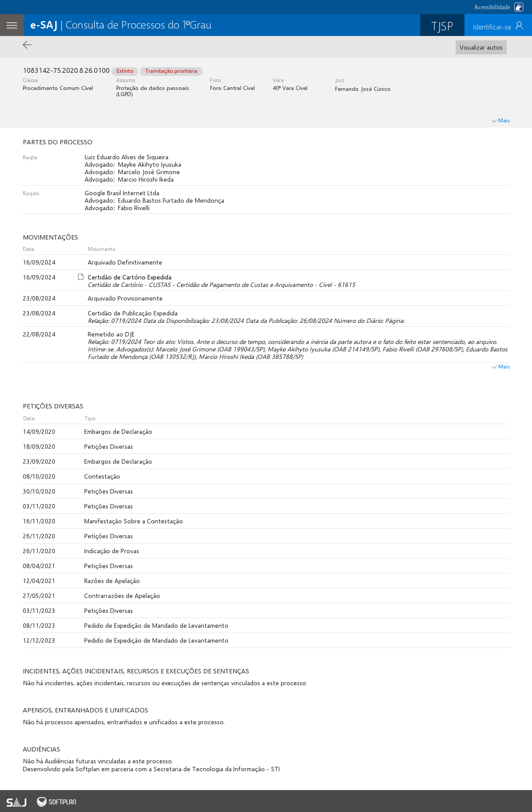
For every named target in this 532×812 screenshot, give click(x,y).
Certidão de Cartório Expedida (130, 277)
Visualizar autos (481, 47)
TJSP (442, 26)
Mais (501, 367)
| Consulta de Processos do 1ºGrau (121, 24)
